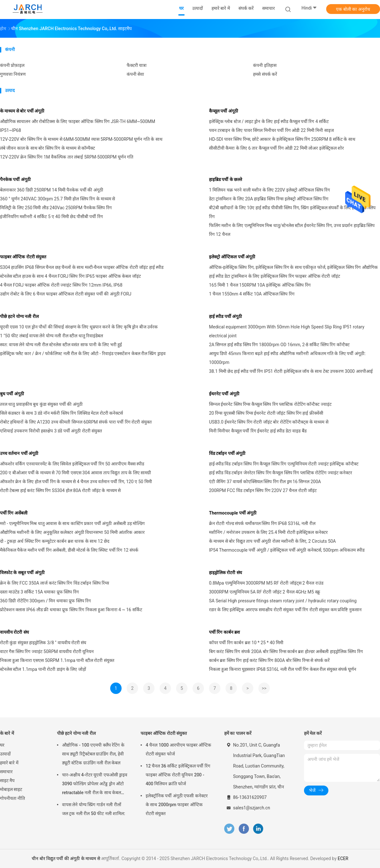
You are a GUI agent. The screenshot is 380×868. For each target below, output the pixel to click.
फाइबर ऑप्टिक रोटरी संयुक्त (23, 257)
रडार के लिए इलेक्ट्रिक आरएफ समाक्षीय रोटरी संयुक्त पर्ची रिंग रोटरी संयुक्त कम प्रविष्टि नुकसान (285, 610)
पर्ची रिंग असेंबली (14, 513)
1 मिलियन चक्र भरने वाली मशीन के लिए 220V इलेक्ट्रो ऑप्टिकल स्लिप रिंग (269, 190)
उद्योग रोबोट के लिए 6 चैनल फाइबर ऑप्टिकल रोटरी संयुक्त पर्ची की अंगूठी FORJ (66, 294)
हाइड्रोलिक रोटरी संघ (225, 573)
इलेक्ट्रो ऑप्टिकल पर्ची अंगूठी (232, 257)
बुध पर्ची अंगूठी (12, 394)
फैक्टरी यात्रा (137, 65)
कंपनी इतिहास (265, 65)
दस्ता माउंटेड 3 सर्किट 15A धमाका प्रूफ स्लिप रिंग (39, 592)
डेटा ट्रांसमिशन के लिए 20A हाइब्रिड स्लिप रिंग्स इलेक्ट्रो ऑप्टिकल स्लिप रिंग (269, 199)
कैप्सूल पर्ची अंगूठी (224, 111)
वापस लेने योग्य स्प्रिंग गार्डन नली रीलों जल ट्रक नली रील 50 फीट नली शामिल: (94, 809)
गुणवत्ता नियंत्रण (13, 74)
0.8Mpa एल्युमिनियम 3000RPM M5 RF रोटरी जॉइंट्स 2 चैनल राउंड (266, 583)
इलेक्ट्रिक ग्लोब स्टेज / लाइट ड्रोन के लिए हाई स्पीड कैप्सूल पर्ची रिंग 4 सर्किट (269, 121)
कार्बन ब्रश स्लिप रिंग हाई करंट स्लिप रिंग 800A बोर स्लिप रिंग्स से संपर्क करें (269, 660)
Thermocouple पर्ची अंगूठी (233, 513)
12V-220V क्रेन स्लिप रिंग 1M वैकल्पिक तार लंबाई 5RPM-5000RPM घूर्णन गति (67, 157)
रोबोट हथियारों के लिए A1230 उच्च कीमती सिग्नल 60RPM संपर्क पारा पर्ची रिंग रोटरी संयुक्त (76, 422)
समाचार (6, 772)
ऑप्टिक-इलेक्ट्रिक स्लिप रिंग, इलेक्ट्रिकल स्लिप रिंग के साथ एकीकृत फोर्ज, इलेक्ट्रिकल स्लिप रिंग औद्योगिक (293, 267)
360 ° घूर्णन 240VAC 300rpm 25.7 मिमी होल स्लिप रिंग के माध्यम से (57, 199)
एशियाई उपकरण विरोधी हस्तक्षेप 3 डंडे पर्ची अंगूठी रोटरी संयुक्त (51, 431)
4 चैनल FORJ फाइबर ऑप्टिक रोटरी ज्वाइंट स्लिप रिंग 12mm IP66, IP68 (61, 285)
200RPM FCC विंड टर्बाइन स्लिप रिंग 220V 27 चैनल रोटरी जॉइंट (263, 490)
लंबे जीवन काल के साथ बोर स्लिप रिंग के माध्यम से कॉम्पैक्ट (47, 148)
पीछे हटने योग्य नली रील (19, 316)
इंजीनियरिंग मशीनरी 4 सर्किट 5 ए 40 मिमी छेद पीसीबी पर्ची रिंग (51, 217)
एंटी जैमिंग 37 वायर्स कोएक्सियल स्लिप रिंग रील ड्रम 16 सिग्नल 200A (265, 482)
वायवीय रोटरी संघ (14, 632)
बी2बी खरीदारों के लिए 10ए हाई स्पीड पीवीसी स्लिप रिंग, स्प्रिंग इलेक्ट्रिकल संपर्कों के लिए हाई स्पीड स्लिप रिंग (292, 212)
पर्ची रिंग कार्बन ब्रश (225, 632)
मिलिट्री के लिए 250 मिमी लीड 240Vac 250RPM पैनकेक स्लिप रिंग (56, 208)
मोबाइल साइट (11, 789)
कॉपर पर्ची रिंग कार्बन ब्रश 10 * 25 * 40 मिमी (246, 643)
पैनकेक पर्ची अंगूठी (15, 179)
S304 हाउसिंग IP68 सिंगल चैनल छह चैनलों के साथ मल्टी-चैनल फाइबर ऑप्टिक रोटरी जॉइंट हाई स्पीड (82, 267)
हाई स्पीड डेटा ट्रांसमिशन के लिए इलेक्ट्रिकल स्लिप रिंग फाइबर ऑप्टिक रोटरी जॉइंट (275, 276)
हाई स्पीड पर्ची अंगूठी (225, 316)
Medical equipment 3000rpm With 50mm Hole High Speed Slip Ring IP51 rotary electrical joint (287, 331)
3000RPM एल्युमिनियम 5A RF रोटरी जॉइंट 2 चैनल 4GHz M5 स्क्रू (265, 592)
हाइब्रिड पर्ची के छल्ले (225, 179)
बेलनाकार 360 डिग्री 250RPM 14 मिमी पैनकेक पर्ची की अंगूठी (52, 190)
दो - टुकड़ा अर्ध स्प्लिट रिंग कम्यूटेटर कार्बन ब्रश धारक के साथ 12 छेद (55, 541)
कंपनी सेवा (135, 74)
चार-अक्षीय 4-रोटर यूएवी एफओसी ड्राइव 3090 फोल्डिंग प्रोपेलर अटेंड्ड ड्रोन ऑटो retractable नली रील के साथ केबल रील (95, 785)
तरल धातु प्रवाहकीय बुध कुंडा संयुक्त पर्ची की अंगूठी (41, 404)
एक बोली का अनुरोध (353, 9)
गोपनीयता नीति (13, 798)
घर (2, 745)
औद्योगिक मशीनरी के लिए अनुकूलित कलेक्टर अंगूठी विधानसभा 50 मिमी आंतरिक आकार (72, 532)
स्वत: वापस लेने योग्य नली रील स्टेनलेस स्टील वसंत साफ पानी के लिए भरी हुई (61, 345)
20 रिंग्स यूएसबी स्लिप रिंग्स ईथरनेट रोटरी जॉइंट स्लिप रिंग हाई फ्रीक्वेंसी (266, 413)
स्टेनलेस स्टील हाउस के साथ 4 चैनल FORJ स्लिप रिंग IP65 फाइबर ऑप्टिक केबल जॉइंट (70, 276)
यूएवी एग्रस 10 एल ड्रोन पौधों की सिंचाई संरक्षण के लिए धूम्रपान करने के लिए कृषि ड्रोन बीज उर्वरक (79, 327)
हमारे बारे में (9, 763)
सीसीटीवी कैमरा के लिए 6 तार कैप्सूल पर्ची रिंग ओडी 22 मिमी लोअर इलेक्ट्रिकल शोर (276, 148)
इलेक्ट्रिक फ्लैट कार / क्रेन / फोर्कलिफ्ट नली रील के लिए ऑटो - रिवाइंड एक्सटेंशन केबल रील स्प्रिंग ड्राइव (83, 353)
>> (264, 688)
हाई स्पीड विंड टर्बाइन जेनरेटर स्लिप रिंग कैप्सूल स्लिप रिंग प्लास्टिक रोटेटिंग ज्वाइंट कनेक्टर (281, 473)
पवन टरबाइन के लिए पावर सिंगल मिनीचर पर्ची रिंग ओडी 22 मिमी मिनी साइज (271, 130)
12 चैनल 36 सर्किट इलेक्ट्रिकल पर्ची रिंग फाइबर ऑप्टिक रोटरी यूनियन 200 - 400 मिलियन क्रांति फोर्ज (178, 775)
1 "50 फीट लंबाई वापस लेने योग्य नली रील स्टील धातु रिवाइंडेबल (51, 336)
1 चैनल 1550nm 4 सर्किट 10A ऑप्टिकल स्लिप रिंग (252, 294)
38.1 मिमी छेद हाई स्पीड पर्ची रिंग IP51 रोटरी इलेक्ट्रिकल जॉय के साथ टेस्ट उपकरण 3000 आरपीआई (291, 371)
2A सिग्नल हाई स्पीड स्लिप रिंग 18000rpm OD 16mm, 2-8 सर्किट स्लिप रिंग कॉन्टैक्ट (279, 345)
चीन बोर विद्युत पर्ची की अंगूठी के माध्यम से (66, 858)
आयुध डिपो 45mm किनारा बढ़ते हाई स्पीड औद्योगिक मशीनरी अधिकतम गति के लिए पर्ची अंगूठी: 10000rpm (287, 358)
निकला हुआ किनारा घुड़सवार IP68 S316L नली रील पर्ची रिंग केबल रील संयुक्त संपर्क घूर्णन (283, 669)
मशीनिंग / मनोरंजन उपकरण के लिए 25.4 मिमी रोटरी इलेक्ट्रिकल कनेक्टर (268, 532)
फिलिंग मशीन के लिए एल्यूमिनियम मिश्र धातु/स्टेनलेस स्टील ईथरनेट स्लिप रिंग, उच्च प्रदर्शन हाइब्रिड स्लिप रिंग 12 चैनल (292, 230)
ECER (343, 858)
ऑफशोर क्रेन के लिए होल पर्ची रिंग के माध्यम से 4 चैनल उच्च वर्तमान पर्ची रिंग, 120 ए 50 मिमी (76, 482)
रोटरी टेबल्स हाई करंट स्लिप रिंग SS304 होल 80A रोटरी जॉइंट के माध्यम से (60, 490)
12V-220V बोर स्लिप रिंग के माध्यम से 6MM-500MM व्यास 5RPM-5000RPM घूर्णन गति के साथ (81, 139)
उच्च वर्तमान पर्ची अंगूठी (19, 453)
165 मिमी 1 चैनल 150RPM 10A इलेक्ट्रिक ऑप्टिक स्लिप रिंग (260, 285)
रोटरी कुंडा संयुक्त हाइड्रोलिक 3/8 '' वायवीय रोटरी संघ (43, 643)
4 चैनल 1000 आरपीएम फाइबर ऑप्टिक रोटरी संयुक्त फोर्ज (178, 749)
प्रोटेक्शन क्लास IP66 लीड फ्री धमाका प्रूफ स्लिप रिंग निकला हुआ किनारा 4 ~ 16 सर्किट (71, 610)
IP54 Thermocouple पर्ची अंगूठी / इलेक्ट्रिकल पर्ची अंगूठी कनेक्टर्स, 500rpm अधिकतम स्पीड (287, 550)
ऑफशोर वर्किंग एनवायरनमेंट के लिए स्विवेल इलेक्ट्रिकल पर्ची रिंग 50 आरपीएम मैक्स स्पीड (72, 464)
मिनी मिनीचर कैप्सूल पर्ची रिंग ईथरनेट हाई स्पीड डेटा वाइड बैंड (258, 431)
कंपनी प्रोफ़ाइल (12, 65)
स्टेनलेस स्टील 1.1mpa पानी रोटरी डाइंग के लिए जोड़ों (43, 669)
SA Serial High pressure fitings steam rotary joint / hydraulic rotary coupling (283, 601)
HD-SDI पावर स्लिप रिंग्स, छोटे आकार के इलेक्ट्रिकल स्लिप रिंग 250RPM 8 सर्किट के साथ (282, 139)
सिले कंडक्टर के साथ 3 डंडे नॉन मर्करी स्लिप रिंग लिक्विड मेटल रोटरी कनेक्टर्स (61, 413)
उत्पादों (5, 754)
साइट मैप (7, 781)
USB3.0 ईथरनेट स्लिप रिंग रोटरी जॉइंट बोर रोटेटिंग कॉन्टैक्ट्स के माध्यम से (269, 422)
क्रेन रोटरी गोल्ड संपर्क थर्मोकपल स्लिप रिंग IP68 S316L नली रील (262, 523)
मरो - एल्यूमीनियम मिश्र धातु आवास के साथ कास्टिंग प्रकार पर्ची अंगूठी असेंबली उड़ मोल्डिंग (73, 523)
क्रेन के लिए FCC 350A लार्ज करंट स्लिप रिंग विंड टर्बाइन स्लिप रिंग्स (54, 583)
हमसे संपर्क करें (265, 74)
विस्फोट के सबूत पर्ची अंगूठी (22, 573)
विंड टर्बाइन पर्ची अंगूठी (227, 453)
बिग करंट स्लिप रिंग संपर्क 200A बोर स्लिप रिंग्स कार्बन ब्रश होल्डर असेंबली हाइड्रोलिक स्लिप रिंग (286, 651)
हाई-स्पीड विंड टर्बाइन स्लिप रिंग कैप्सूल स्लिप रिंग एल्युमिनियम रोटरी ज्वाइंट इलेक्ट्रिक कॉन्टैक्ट (284, 464)
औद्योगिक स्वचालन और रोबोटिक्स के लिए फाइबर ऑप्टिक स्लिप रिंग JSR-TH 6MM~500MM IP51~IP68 (78, 126)
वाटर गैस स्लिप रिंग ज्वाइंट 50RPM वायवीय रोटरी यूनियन (47, 651)
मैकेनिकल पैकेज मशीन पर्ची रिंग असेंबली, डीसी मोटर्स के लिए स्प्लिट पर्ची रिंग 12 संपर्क (69, 550)
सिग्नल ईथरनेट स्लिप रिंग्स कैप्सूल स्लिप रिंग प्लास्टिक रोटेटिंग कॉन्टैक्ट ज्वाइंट (270, 404)
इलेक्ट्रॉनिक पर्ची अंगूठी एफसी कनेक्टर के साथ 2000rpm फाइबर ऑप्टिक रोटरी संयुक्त (177, 805)
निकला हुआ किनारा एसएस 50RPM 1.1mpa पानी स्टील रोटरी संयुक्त (57, 660)
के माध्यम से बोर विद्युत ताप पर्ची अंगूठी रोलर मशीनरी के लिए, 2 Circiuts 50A (272, 541)
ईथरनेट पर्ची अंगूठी (224, 394)
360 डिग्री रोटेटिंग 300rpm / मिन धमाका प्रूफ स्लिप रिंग (45, 601)
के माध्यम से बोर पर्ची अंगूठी (22, 111)
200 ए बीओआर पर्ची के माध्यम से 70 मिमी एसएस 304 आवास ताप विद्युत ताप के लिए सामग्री (76, 473)
